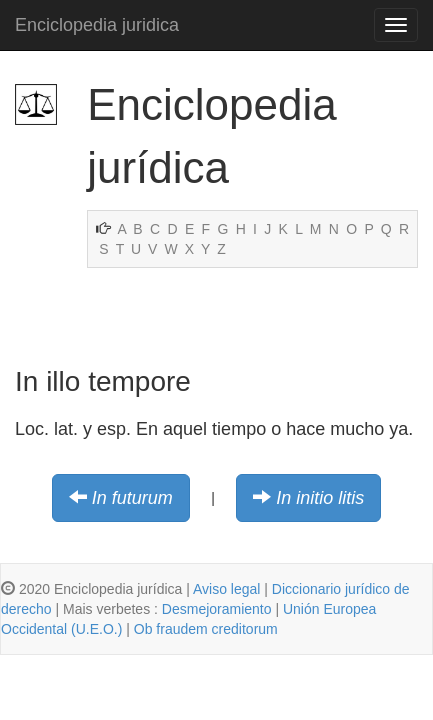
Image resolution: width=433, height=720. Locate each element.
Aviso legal (226, 589)
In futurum (132, 498)
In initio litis (320, 498)
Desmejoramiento (217, 609)
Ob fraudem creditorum (206, 629)
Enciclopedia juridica (97, 25)
